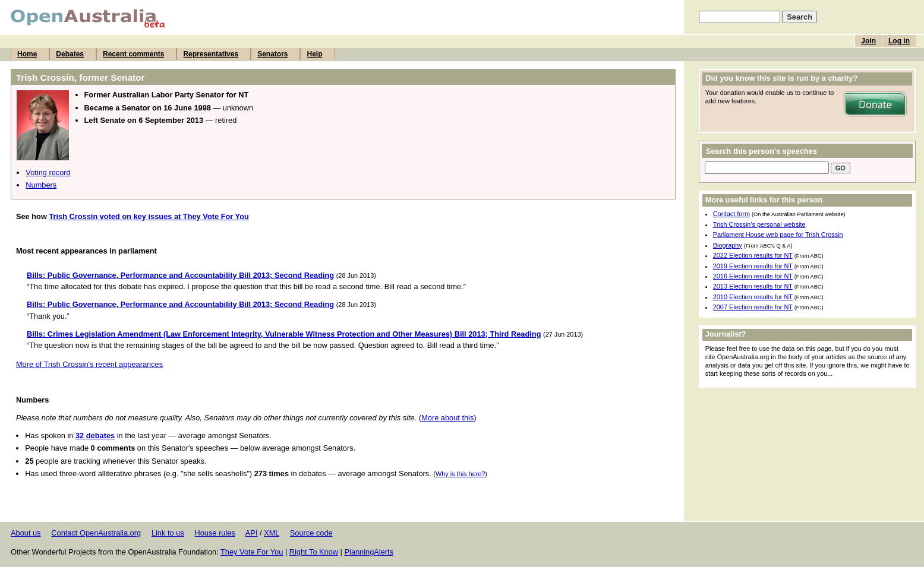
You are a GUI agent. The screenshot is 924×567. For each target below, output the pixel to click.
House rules (215, 533)
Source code (311, 533)
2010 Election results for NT (753, 297)
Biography (728, 245)
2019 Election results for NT (753, 266)
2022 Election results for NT (753, 255)
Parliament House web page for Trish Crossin (778, 235)
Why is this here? (460, 474)
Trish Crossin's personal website (759, 224)
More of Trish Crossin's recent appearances (89, 364)
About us (26, 533)
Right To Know (314, 552)
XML (272, 533)
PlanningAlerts (369, 552)
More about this (447, 418)
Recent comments (133, 54)
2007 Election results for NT (753, 307)
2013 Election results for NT (753, 286)
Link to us (168, 533)
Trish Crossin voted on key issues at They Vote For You (149, 216)
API (252, 533)
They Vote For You (252, 552)
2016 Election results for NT (753, 276)
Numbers (41, 185)
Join (868, 41)
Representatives (211, 54)
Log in (899, 41)
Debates (70, 54)
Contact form (731, 214)
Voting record (48, 172)
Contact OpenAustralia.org (96, 533)
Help (314, 54)
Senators (272, 54)
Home (27, 54)
